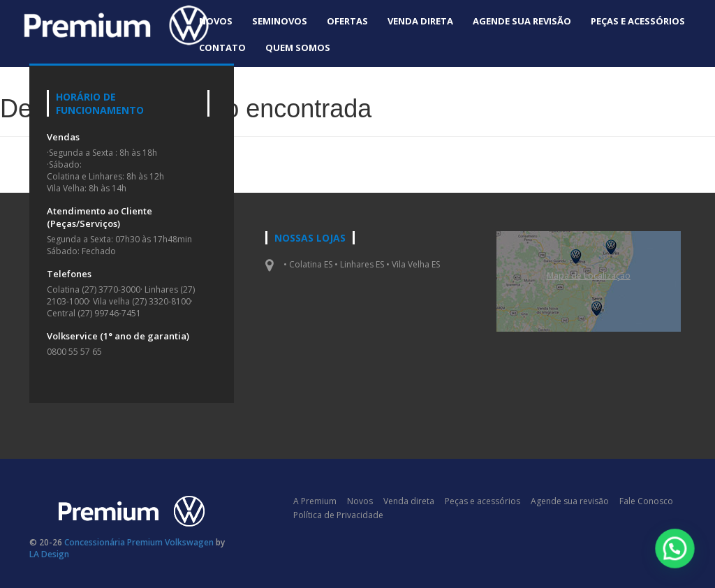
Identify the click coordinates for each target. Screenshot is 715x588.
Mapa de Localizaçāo (589, 275)
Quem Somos (298, 47)
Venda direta (420, 21)
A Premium (315, 501)
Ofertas (347, 21)
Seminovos (280, 21)
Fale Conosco (646, 501)
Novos (216, 21)
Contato (222, 47)
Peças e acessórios (638, 21)
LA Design (49, 554)
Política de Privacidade (338, 515)
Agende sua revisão (522, 21)
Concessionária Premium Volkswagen (139, 542)
